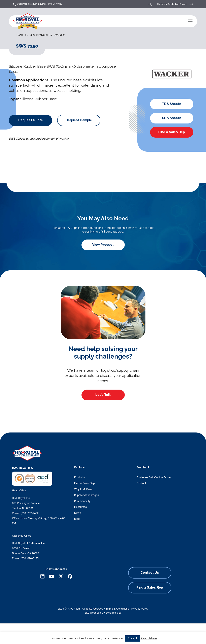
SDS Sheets (172, 118)
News (78, 513)
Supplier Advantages (87, 495)
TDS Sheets (172, 104)
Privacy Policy (140, 609)
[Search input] (59, 634)
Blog (77, 519)
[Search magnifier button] (85, 634)
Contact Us (150, 573)
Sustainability (82, 501)
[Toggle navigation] (190, 21)
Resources (80, 507)
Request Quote (31, 120)
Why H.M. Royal (84, 489)
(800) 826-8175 (30, 558)
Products (79, 477)
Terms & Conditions (117, 609)
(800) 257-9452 (55, 4)
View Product (103, 245)
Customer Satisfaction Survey (175, 4)
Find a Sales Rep (172, 132)
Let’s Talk (103, 395)
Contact (141, 483)
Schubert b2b (114, 613)
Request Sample (79, 120)
